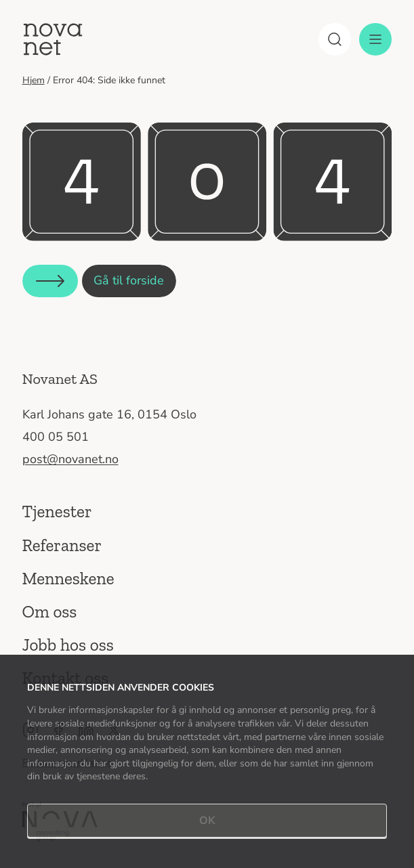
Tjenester (57, 511)
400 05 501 (56, 437)
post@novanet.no (70, 459)
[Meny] (375, 39)
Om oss (50, 611)
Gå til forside (129, 280)
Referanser (62, 545)
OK (207, 821)
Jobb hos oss (68, 645)
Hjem (34, 80)
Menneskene (68, 578)
